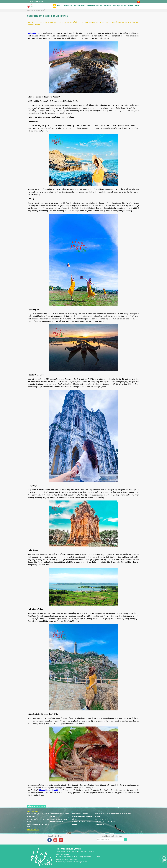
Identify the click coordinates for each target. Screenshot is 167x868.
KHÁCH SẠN (116, 6)
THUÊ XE (130, 6)
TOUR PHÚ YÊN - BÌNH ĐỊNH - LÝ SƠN (74, 6)
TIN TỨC (124, 6)
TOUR (59, 6)
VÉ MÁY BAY (108, 6)
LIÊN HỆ (137, 6)
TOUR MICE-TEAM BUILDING (95, 6)
